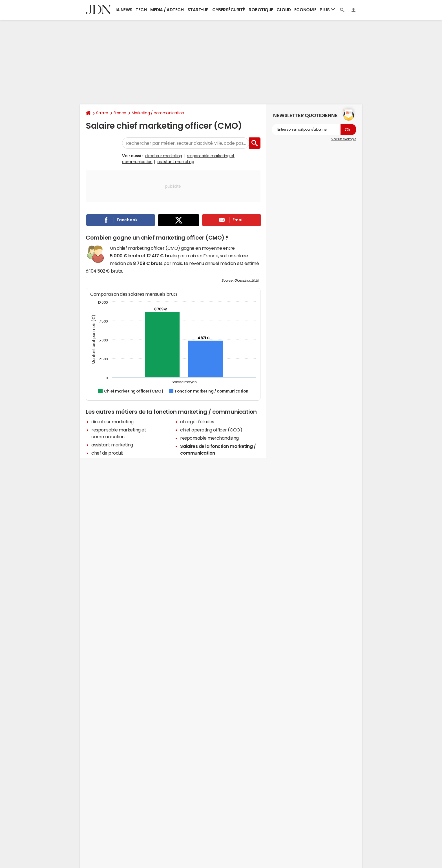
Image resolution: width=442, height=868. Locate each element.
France (120, 113)
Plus (327, 9)
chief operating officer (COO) (211, 430)
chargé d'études (197, 422)
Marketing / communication (158, 113)
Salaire (102, 113)
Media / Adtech (167, 10)
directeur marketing (164, 156)
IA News (124, 10)
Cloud (284, 10)
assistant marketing (176, 162)
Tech (141, 10)
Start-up (198, 10)
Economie (305, 10)
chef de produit (107, 453)
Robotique (261, 10)
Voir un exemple (344, 139)
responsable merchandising (209, 438)
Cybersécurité (229, 10)
